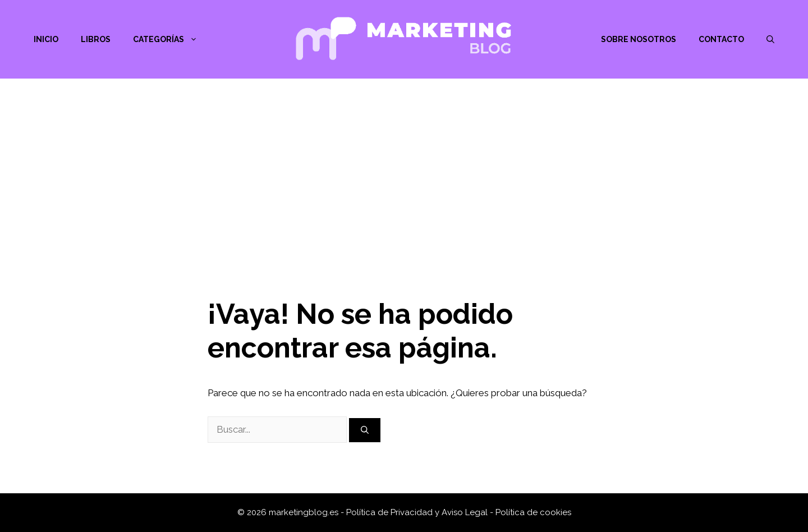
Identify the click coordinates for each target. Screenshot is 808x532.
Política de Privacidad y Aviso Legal (418, 512)
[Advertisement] (404, 163)
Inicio (46, 39)
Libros (96, 39)
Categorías (171, 39)
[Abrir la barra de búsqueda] (770, 39)
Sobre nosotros (639, 39)
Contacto (721, 39)
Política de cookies (533, 512)
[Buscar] (365, 430)
